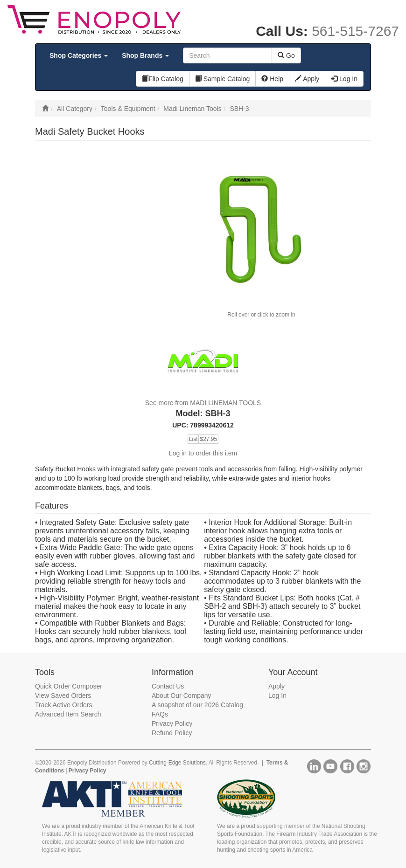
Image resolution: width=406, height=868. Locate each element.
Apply (276, 686)
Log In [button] (344, 79)
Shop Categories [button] (79, 55)
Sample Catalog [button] (223, 79)
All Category (75, 109)
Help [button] (272, 79)
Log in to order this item (203, 453)
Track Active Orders (63, 705)
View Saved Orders (63, 696)
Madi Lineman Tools (192, 109)
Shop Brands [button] (145, 55)
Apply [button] (307, 79)
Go (286, 55)
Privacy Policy (172, 723)
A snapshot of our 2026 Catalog (197, 705)
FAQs (160, 714)
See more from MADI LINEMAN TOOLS (203, 403)
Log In (277, 696)
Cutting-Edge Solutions (177, 763)
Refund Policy (172, 733)
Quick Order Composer (69, 686)
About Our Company (182, 696)
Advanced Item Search (68, 714)
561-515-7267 (355, 31)
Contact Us (168, 686)
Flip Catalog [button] (163, 79)
